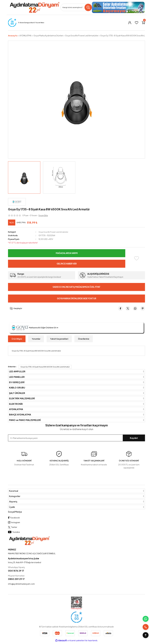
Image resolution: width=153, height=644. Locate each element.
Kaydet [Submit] (134, 438)
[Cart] (143, 23)
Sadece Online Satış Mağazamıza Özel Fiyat (77, 287)
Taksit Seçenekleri (59, 339)
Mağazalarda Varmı (67, 253)
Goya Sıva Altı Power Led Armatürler (54, 232)
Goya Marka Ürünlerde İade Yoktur (76, 298)
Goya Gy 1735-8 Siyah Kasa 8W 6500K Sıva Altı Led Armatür (45, 367)
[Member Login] (130, 23)
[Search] (76, 7)
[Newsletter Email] (76, 438)
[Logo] (34, 7)
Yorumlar (36, 339)
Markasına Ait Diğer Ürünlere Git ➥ (36, 328)
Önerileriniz (84, 339)
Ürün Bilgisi (17, 339)
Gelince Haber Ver (67, 264)
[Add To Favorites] (136, 258)
